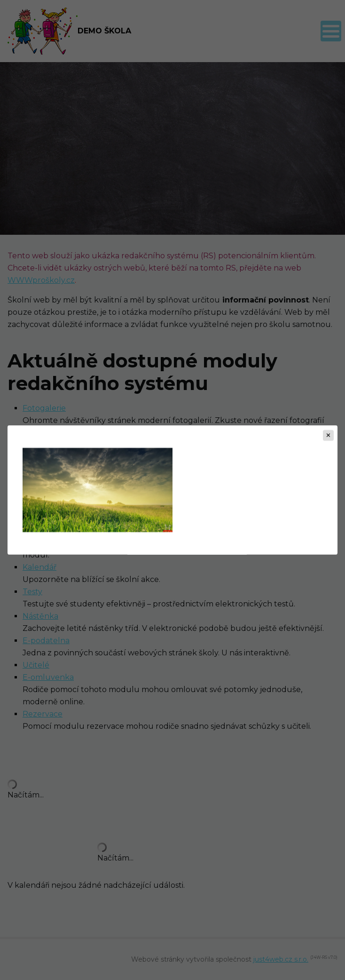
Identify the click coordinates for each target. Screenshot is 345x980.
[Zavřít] (328, 435)
